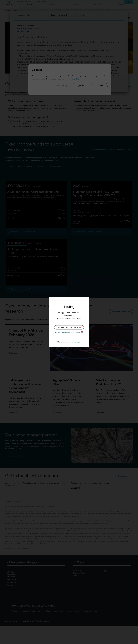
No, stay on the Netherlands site (69, 332)
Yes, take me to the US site (69, 327)
